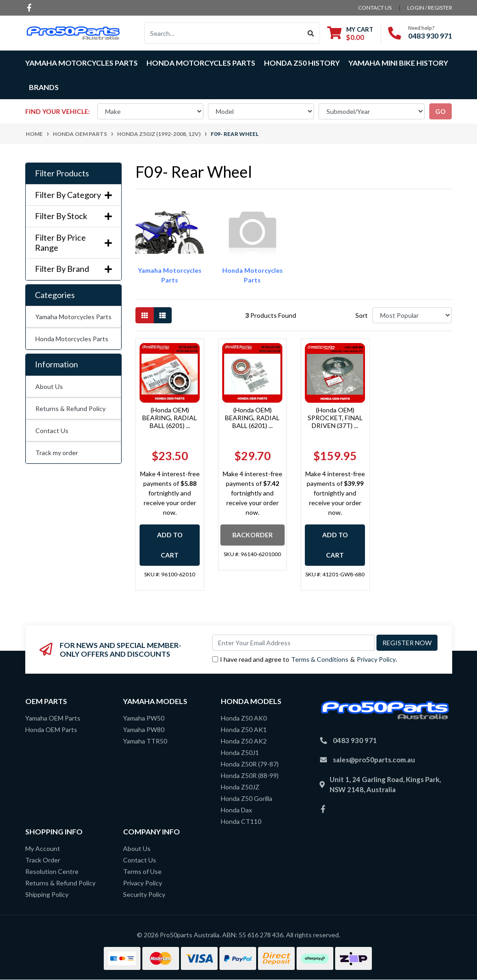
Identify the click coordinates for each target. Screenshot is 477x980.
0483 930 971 (430, 36)
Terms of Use (142, 871)
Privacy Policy (376, 659)
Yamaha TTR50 (145, 741)
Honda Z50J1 (240, 752)
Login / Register (430, 8)
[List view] (163, 315)
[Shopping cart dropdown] (350, 33)
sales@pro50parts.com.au (374, 760)
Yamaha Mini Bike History (398, 63)
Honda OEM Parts (51, 729)
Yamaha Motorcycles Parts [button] (81, 63)
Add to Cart (170, 545)
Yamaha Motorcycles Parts (73, 317)
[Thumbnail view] (145, 315)
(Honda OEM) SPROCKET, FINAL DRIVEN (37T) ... (335, 418)
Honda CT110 (241, 821)
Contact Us (52, 431)
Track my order (57, 453)
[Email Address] (293, 643)
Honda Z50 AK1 (244, 729)
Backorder (253, 535)
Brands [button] (44, 87)
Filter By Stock (73, 216)
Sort (362, 315)
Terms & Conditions (320, 659)
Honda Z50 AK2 (244, 741)
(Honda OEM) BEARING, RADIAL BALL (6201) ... (170, 418)
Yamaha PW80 (144, 729)
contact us (375, 8)
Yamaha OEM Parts (53, 718)
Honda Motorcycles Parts (72, 339)
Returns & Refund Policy (70, 408)
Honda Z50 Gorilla (247, 798)
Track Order (43, 860)
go (441, 111)
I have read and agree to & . (305, 659)
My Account (43, 848)
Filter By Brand (73, 269)
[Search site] (311, 33)
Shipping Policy (47, 894)
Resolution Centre (52, 871)
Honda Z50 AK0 (244, 718)
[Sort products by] (412, 315)
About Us (49, 386)
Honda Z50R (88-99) (250, 775)
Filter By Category (73, 195)
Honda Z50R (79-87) (250, 764)
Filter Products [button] (62, 173)
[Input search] (223, 33)
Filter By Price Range (73, 243)
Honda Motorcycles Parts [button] (201, 63)
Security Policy (144, 894)
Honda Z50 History (302, 63)
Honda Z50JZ (240, 787)
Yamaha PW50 (144, 718)
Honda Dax (236, 810)
